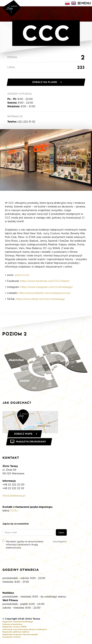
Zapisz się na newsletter (16, 524)
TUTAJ (14, 511)
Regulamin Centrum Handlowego (18, 622)
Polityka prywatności (12, 625)
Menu (84, 3)
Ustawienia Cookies (12, 638)
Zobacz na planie (45, 82)
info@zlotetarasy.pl (14, 496)
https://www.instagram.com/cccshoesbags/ (47, 287)
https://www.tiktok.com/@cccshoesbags (40, 300)
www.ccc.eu (22, 275)
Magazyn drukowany (32, 442)
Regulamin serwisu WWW (14, 628)
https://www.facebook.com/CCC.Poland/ (45, 281)
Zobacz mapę (24, 434)
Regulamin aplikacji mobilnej (16, 633)
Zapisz (61, 533)
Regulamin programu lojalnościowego (20, 635)
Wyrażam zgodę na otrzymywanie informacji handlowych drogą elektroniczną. (35, 545)
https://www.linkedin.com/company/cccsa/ (45, 293)
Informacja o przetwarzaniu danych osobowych (25, 630)
